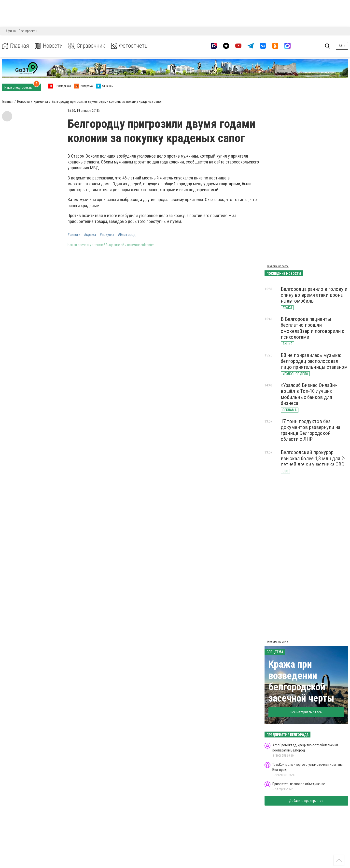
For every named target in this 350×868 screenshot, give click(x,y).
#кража (90, 235)
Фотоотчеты (130, 46)
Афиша (11, 31)
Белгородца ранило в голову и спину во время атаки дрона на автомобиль (314, 295)
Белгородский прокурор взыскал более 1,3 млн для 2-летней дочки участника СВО (313, 458)
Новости (49, 46)
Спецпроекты (28, 31)
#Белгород (127, 235)
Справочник (87, 46)
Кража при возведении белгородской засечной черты (301, 681)
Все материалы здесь (306, 712)
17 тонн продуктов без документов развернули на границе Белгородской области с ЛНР (310, 430)
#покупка (107, 235)
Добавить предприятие (306, 801)
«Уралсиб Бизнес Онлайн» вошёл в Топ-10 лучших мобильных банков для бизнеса (309, 394)
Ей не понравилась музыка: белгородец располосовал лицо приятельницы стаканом (314, 361)
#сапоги (74, 235)
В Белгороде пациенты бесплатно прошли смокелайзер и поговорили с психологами (313, 328)
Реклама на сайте (278, 266)
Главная (15, 46)
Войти (342, 46)
